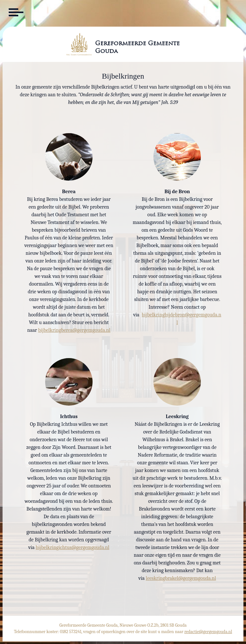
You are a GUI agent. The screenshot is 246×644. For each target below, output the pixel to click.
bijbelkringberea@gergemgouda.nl (74, 330)
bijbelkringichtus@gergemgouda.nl (72, 547)
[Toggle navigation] (15, 13)
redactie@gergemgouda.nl (208, 632)
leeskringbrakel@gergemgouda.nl (181, 578)
